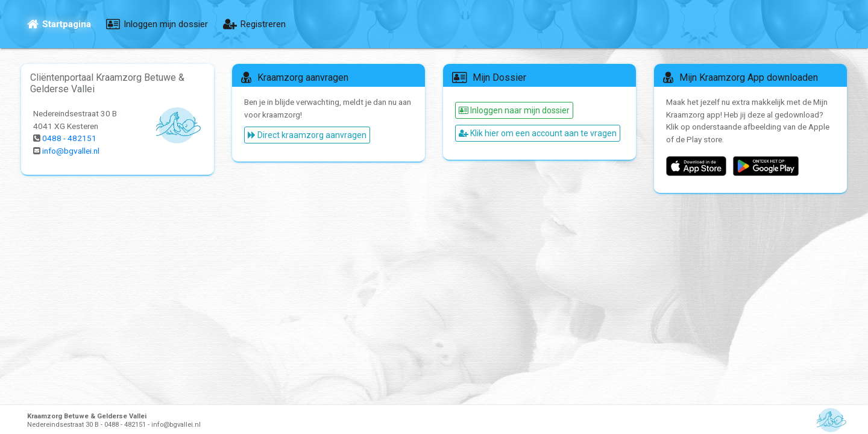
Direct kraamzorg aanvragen (307, 136)
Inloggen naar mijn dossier (514, 110)
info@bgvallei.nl (72, 151)
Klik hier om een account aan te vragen (538, 133)
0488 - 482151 (70, 139)
